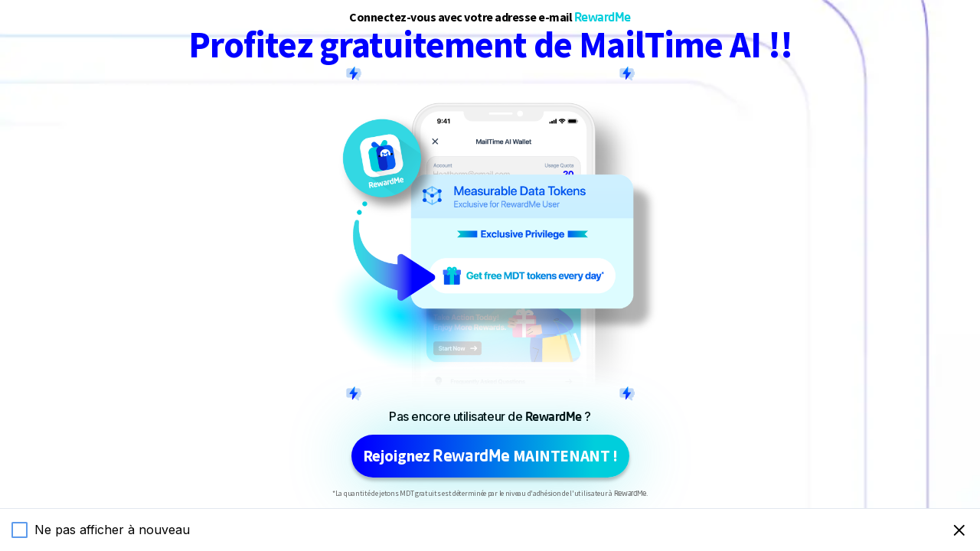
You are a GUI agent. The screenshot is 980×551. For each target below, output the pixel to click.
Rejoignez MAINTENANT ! (490, 456)
